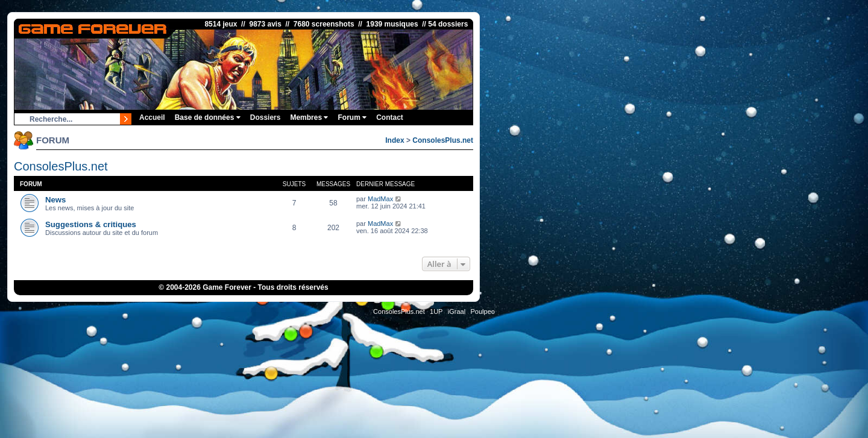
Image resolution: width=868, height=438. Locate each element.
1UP (436, 311)
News (55, 200)
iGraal (457, 311)
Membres (309, 117)
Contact (390, 117)
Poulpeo (483, 311)
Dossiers (266, 117)
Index (395, 140)
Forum (352, 117)
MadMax (380, 199)
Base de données (208, 117)
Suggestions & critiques (91, 224)
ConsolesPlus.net (443, 140)
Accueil (152, 117)
